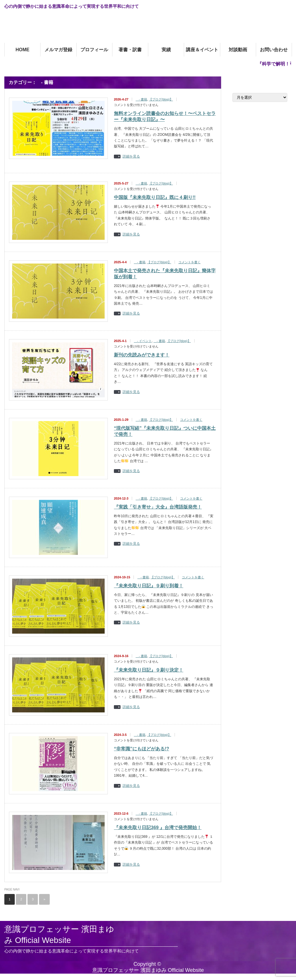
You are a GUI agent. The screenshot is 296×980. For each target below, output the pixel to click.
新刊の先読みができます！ (142, 355)
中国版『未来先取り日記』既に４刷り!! (155, 197)
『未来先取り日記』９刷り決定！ (149, 670)
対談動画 (238, 50)
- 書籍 (141, 99)
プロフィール (94, 50)
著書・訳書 (130, 50)
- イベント (143, 341)
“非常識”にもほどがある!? (141, 749)
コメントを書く (189, 262)
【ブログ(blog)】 (161, 99)
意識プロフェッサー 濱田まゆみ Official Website (59, 935)
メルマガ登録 (58, 50)
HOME (23, 50)
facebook (288, 6)
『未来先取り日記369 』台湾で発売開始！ (158, 828)
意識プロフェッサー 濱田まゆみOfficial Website (63, 28)
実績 (166, 50)
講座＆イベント (202, 50)
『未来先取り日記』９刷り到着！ (149, 586)
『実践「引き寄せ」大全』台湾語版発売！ (158, 507)
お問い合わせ (274, 50)
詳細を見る (131, 157)
